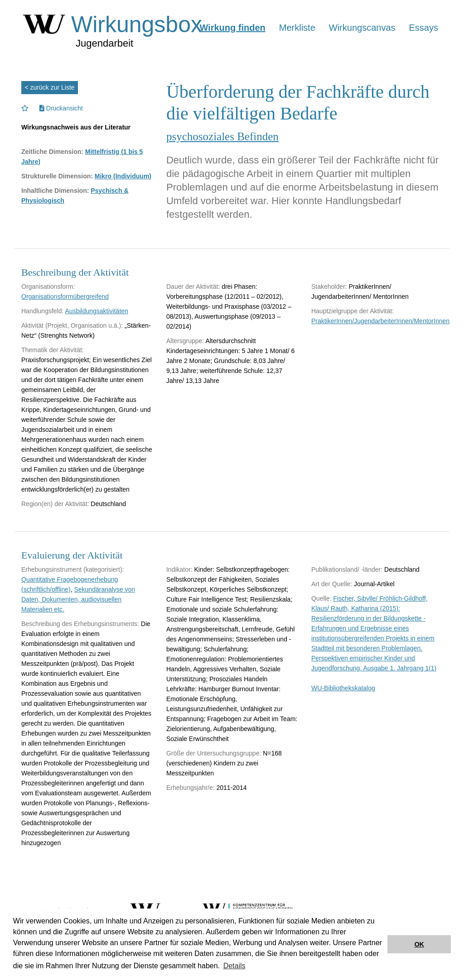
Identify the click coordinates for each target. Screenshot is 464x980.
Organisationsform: (48, 287)
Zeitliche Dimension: (52, 152)
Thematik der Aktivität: (53, 350)
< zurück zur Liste (50, 87)
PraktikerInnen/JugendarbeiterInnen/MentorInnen (380, 321)
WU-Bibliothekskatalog (343, 688)
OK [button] (419, 944)
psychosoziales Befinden (222, 136)
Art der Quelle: (332, 584)
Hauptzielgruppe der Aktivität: (353, 311)
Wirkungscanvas (362, 28)
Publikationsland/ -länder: (347, 569)
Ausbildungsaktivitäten (97, 311)
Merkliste (297, 28)
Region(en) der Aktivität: (55, 504)
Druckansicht (61, 108)
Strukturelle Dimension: (57, 176)
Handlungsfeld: (42, 311)
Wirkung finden (232, 28)
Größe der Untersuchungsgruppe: (214, 753)
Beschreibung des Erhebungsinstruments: (80, 624)
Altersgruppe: (185, 341)
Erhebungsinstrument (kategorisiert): (72, 569)
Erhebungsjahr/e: (191, 788)
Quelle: (321, 598)
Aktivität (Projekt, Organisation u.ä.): (72, 325)
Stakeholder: (329, 287)
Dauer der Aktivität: (193, 287)
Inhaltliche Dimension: (55, 191)
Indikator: (179, 569)
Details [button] (234, 966)
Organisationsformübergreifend (65, 296)
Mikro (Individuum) (123, 176)
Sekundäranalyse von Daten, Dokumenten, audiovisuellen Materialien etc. (78, 599)
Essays (424, 28)
